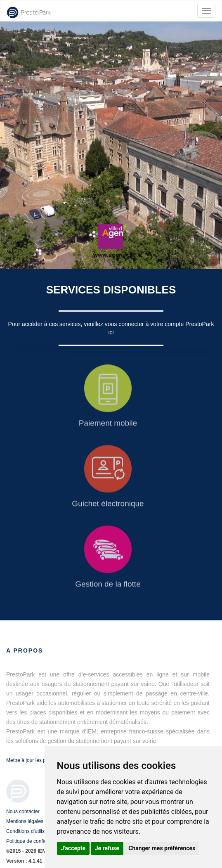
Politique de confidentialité (35, 841)
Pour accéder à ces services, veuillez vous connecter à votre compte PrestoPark (111, 324)
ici (111, 332)
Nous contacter (23, 811)
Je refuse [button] (107, 848)
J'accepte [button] (73, 848)
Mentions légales (25, 821)
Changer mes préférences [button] (162, 848)
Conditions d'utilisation (31, 831)
